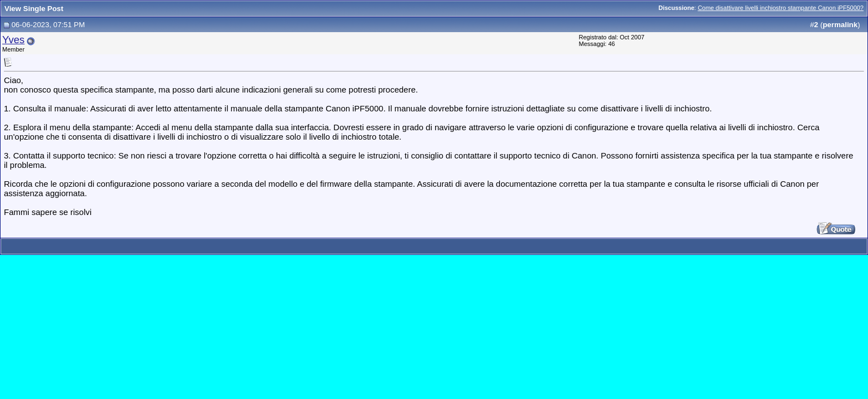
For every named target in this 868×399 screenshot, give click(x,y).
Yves (13, 40)
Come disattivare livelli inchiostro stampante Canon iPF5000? (781, 8)
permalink (840, 25)
